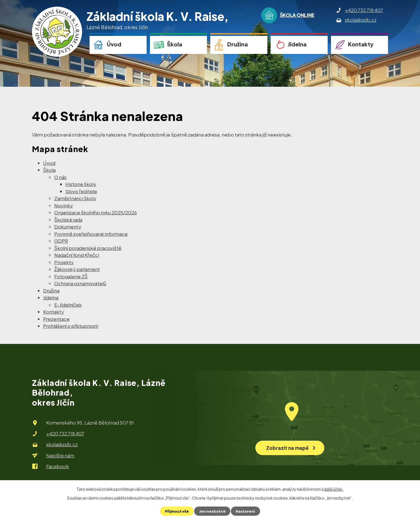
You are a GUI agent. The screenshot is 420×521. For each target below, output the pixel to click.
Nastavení (246, 511)
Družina (238, 44)
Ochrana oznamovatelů (80, 283)
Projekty (64, 262)
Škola (175, 44)
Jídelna (297, 44)
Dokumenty (68, 227)
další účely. (334, 489)
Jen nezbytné (212, 511)
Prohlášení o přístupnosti (71, 326)
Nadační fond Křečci (77, 255)
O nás (60, 177)
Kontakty (361, 44)
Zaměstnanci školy (75, 198)
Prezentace (56, 319)
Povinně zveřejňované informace (91, 234)
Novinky (64, 205)
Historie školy (81, 184)
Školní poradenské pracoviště (88, 248)
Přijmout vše (176, 511)
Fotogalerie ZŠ (71, 276)
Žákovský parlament (77, 269)
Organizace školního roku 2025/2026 (96, 212)
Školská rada (68, 220)
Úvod (114, 44)
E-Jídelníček (68, 305)
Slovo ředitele (81, 191)
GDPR (61, 241)
